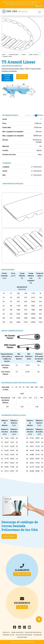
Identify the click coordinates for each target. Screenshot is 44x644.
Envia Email (22, 607)
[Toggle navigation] (40, 12)
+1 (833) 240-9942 (22, 574)
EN (41, 6)
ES (39, 6)
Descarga (9, 536)
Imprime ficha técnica (7, 78)
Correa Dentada (13, 55)
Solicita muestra (22, 77)
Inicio (4, 55)
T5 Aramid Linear (7, 57)
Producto (6, 632)
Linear (24, 55)
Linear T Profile (33, 55)
